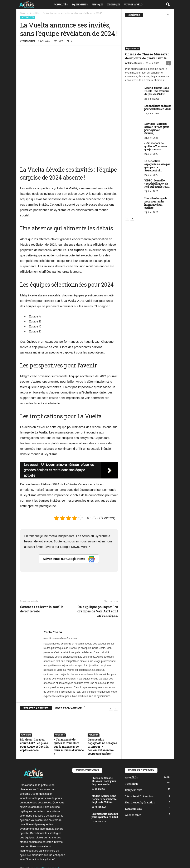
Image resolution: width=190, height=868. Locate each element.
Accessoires (133, 782)
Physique (97, 4)
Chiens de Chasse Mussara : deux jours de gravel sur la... (147, 56)
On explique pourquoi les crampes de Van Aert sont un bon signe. (98, 579)
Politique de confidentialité (142, 858)
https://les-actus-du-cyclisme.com (61, 606)
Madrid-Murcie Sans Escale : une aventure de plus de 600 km (157, 91)
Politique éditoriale (111, 858)
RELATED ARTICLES (36, 676)
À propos (91, 858)
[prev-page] (111, 676)
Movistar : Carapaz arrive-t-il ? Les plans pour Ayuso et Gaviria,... (157, 128)
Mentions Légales (161, 863)
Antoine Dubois (134, 63)
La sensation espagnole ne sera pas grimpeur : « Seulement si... (157, 166)
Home (23, 13)
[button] (168, 5)
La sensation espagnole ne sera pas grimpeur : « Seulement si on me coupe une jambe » (102, 714)
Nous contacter (138, 863)
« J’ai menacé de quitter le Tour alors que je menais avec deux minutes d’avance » (69, 714)
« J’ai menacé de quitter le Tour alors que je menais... (156, 146)
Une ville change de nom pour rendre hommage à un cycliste (156, 203)
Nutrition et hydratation (140, 770)
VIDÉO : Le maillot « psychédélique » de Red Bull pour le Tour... (157, 184)
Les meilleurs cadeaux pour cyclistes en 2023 (157, 107)
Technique (113, 4)
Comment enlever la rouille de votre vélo (42, 576)
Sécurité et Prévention (140, 764)
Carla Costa (29, 41)
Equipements (80, 4)
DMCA (165, 858)
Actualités (61, 4)
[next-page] (116, 676)
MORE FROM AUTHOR (68, 676)
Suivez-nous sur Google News (69, 527)
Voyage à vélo (133, 4)
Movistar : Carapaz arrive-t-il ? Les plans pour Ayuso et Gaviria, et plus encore (34, 712)
